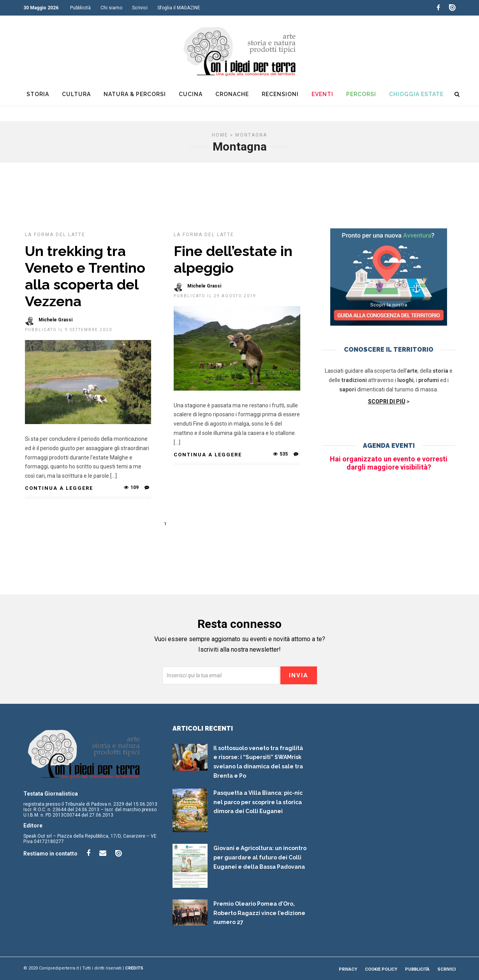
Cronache (232, 94)
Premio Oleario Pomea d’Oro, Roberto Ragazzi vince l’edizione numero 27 (259, 913)
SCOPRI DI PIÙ (387, 401)
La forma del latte (55, 235)
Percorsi (361, 94)
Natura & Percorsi (135, 94)
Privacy (348, 969)
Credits (134, 968)
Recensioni (280, 94)
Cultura (76, 94)
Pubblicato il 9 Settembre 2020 (69, 330)
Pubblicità (80, 8)
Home (220, 135)
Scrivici (140, 8)
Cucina (191, 94)
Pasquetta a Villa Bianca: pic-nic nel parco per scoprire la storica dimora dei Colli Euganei (258, 802)
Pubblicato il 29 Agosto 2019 (215, 296)
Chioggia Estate (416, 94)
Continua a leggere (59, 488)
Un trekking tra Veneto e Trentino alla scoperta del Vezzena (85, 276)
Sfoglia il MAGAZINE (179, 8)
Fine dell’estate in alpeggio (233, 259)
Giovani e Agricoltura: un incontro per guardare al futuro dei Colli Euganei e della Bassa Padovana (260, 857)
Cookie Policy (381, 969)
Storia (38, 94)
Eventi (322, 94)
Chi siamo (111, 8)
